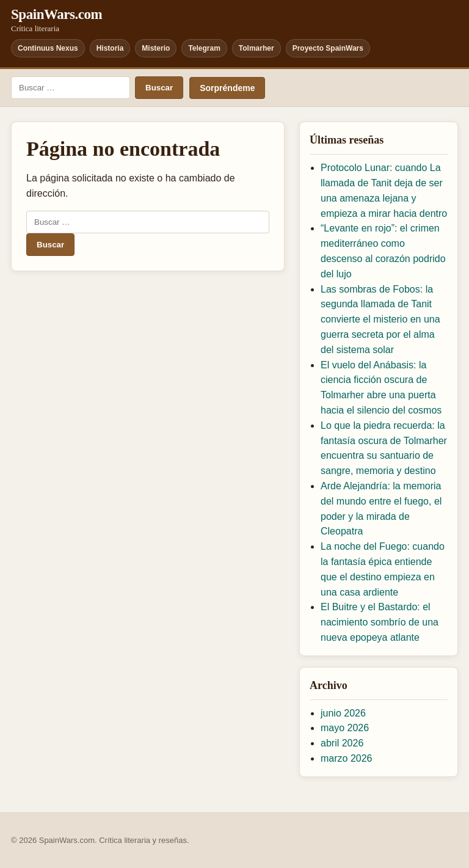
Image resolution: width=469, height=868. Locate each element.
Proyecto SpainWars (328, 48)
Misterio (156, 48)
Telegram (204, 48)
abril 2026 (342, 743)
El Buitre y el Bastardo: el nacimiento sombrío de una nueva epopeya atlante (380, 622)
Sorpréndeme (227, 88)
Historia (110, 48)
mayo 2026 (345, 728)
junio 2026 (343, 713)
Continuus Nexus (48, 48)
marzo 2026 (347, 758)
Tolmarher (256, 48)
